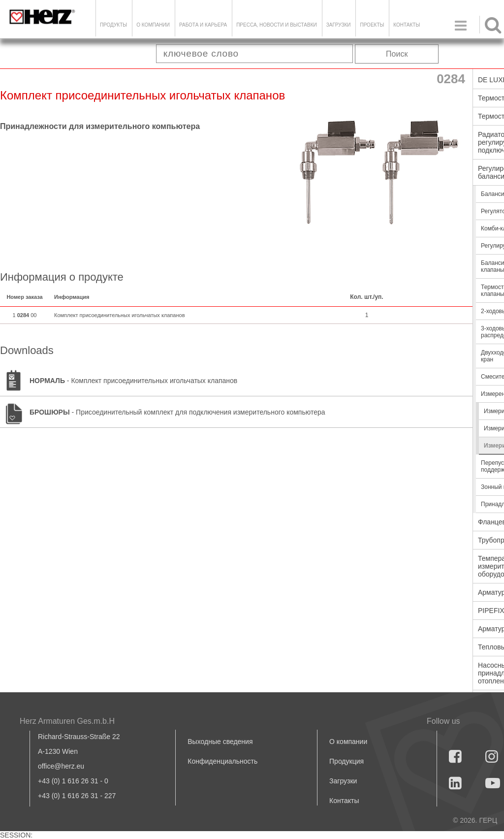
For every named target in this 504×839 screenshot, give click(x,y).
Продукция (346, 761)
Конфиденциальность (222, 761)
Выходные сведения (220, 742)
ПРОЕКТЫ (372, 25)
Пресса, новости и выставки (277, 25)
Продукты (113, 25)
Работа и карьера (203, 25)
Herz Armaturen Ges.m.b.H (67, 721)
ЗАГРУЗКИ (339, 25)
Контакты (407, 25)
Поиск (397, 54)
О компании (153, 25)
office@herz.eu (61, 766)
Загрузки (343, 781)
